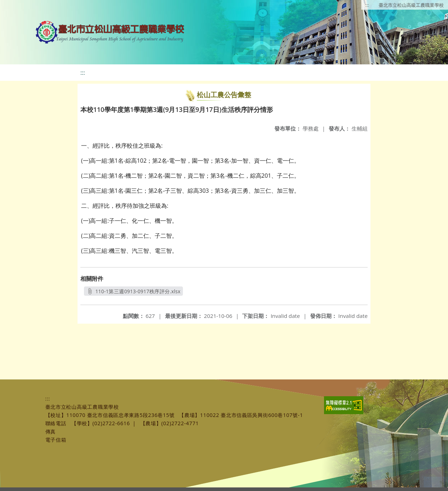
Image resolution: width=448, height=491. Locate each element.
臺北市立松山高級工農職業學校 (411, 5)
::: (367, 5)
